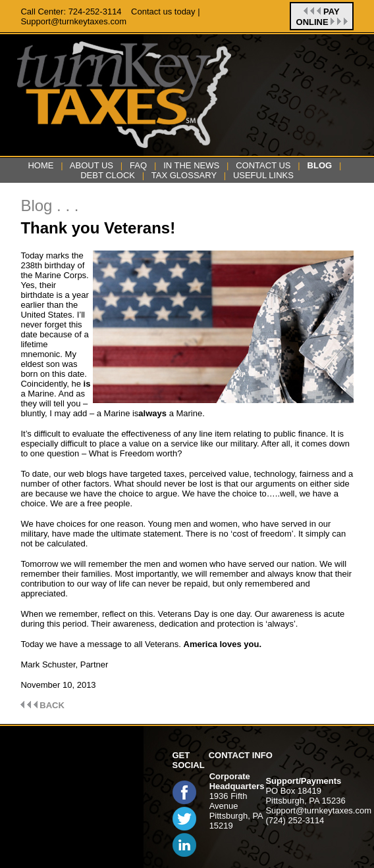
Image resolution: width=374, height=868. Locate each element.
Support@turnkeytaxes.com (318, 810)
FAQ (138, 165)
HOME (40, 165)
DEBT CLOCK (108, 175)
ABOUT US (92, 165)
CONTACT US (263, 165)
